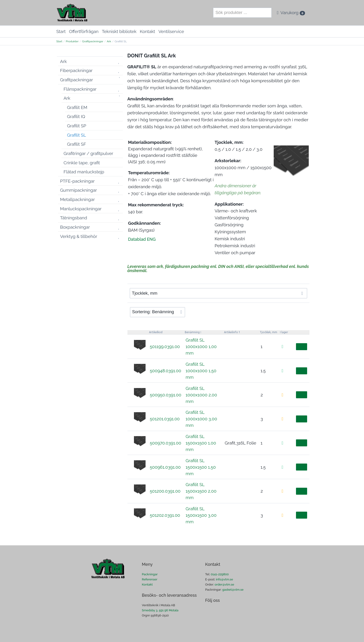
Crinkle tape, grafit (82, 163)
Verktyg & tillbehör (79, 236)
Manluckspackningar (81, 209)
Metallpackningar (78, 199)
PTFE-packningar (77, 181)
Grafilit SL (77, 135)
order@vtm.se (224, 584)
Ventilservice (171, 31)
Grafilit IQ (76, 116)
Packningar (150, 574)
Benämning (192, 332)
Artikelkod (156, 332)
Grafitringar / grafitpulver (88, 153)
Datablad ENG (142, 239)
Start (61, 31)
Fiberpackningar (76, 70)
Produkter (72, 41)
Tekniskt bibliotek (119, 31)
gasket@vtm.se (233, 590)
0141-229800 (220, 574)
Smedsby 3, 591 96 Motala (160, 610)
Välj (302, 347)
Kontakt (147, 31)
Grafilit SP (77, 126)
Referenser (150, 579)
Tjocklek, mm (268, 332)
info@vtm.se (224, 579)
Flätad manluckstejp (84, 172)
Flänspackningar (80, 89)
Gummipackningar (79, 190)
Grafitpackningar (93, 41)
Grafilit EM (77, 107)
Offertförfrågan (84, 31)
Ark (109, 41)
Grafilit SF (77, 144)
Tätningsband (74, 218)
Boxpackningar (75, 227)
